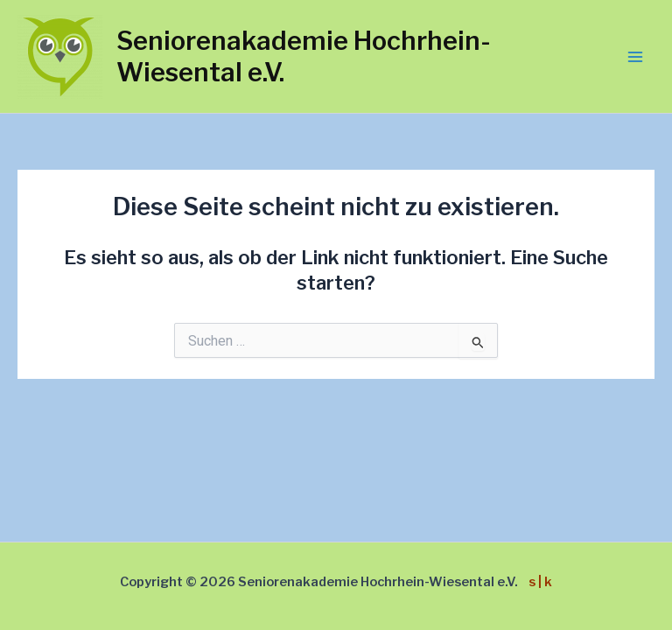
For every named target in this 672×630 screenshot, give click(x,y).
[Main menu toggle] (635, 57)
